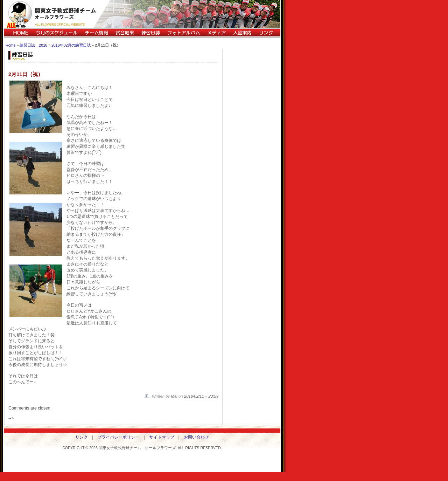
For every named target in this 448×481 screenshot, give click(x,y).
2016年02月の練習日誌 (71, 45)
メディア (216, 33)
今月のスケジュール (57, 33)
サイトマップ (162, 437)
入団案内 (242, 33)
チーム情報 (96, 33)
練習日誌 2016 (33, 45)
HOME (18, 33)
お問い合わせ (196, 437)
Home (10, 45)
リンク (268, 33)
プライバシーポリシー (118, 437)
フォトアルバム (183, 33)
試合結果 (125, 33)
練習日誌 (150, 33)
